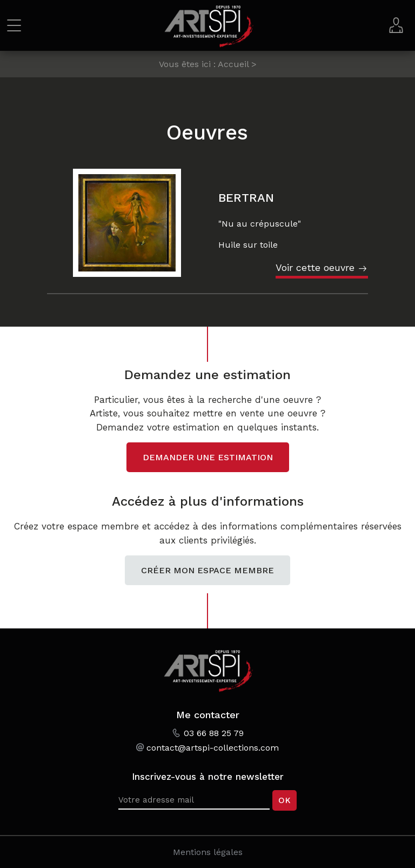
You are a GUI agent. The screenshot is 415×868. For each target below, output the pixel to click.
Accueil (233, 64)
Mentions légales (208, 852)
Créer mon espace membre (207, 570)
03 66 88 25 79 (214, 733)
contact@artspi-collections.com (213, 748)
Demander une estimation (208, 457)
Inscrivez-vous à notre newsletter (208, 777)
